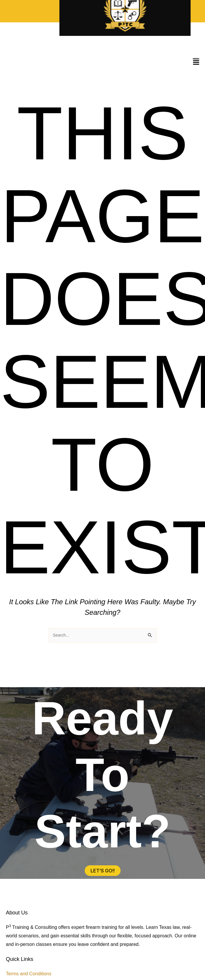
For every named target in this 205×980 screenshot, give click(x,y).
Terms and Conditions (29, 974)
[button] (196, 62)
